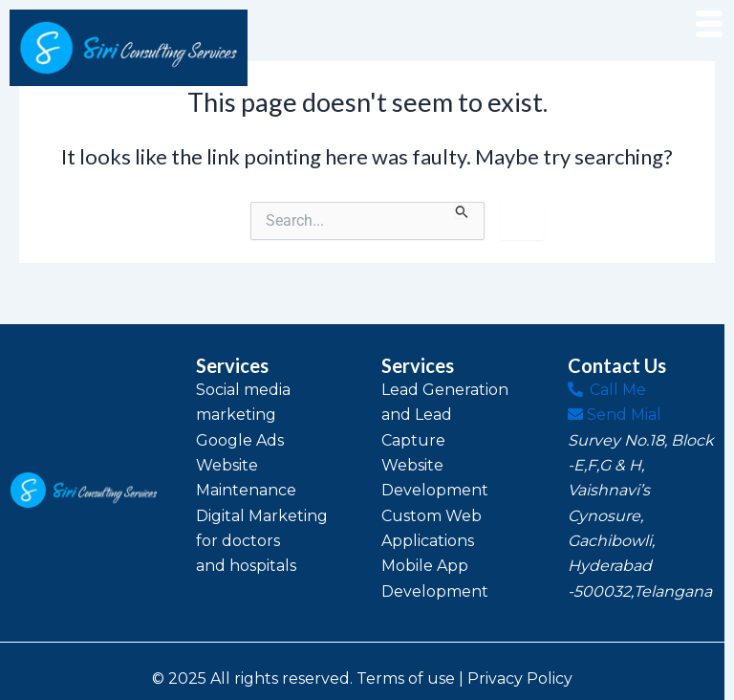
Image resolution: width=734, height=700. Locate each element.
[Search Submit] (462, 210)
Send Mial (615, 415)
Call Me (607, 390)
